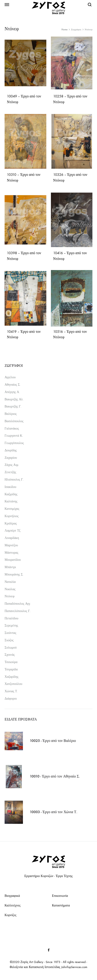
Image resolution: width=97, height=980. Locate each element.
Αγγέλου (10, 377)
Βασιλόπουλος (14, 421)
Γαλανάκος (12, 429)
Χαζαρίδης (11, 677)
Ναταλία (10, 582)
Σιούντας (10, 633)
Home (64, 30)
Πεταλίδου (11, 618)
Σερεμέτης (11, 625)
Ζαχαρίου (11, 458)
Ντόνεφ (10, 596)
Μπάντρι (10, 567)
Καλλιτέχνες (13, 905)
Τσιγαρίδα (11, 669)
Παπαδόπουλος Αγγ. (18, 604)
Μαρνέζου (11, 545)
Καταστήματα (61, 905)
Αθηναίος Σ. (12, 385)
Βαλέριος (11, 414)
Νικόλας (10, 589)
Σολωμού (11, 648)
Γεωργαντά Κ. (14, 436)
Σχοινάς (10, 655)
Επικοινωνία (60, 896)
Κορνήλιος (12, 516)
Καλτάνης (11, 501)
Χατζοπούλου (13, 684)
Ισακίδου (10, 487)
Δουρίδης (11, 450)
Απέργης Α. (12, 392)
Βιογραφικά (12, 896)
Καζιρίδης (11, 494)
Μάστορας (11, 553)
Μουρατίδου (13, 560)
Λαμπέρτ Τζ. (13, 531)
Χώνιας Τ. (11, 691)
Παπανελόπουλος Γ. (18, 611)
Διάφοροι (11, 699)
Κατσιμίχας (12, 509)
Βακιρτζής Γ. (13, 406)
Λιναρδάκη (12, 538)
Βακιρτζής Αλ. (14, 399)
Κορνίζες (10, 915)
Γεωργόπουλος (14, 443)
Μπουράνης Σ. (14, 574)
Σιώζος (9, 640)
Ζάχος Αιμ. (12, 465)
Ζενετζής (10, 472)
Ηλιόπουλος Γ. (14, 480)
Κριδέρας (11, 523)
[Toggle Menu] (7, 5)
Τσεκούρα (11, 662)
